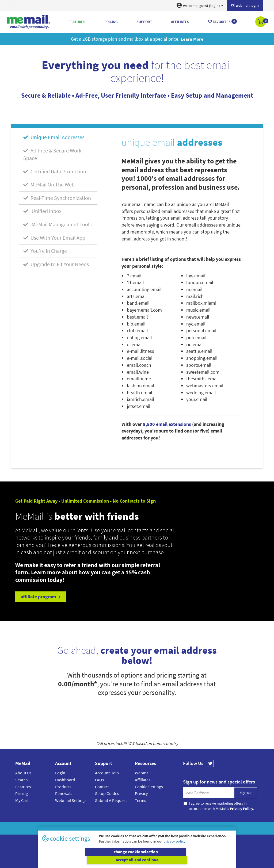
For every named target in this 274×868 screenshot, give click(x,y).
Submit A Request (111, 800)
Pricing (22, 793)
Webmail (143, 773)
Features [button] (77, 22)
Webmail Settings (71, 800)
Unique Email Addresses (54, 137)
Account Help (107, 773)
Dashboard (65, 780)
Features (23, 787)
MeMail (102, 828)
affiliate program (41, 597)
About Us (23, 773)
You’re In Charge (45, 251)
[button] (261, 22)
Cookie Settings (149, 787)
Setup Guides (107, 793)
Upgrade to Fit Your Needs (56, 264)
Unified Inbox (42, 211)
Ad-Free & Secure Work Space (52, 154)
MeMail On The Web (49, 184)
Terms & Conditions (174, 828)
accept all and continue (185, 860)
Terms (140, 800)
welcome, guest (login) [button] (200, 5)
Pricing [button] (111, 22)
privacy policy (174, 849)
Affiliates (143, 780)
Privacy (141, 793)
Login (60, 773)
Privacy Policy (149, 828)
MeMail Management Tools (57, 224)
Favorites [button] (222, 22)
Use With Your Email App (54, 237)
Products (63, 787)
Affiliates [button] (180, 22)
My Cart (22, 800)
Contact (102, 787)
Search (22, 780)
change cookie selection (89, 860)
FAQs (100, 780)
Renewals (64, 793)
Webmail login (245, 6)
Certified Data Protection (55, 171)
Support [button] (144, 22)
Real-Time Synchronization (57, 198)
